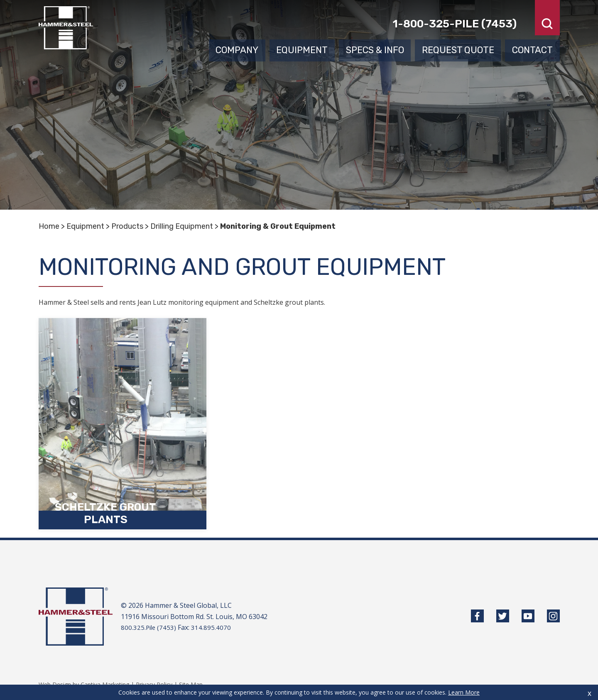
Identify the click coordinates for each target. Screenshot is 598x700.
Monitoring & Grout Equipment (278, 226)
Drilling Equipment (182, 226)
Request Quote (458, 49)
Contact (532, 49)
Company (237, 49)
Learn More (464, 692)
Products (127, 226)
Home (49, 226)
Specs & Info (375, 49)
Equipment (302, 49)
